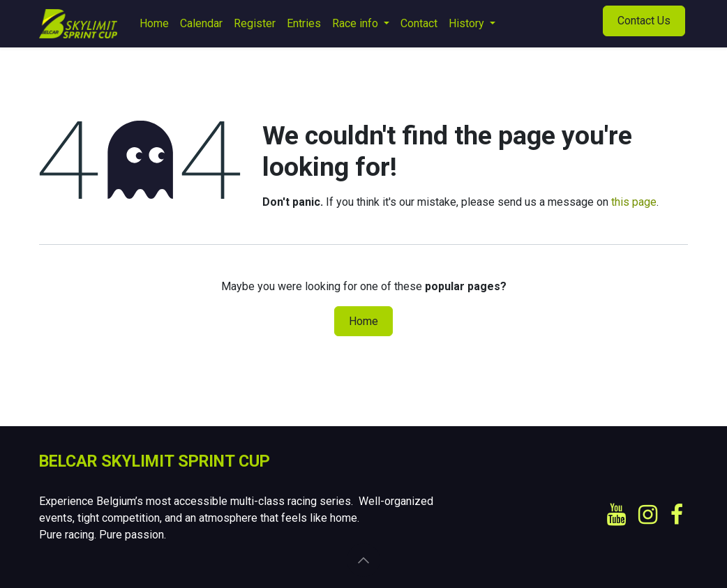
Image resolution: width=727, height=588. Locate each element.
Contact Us (644, 21)
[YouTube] (616, 515)
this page (634, 202)
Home (363, 321)
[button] (363, 560)
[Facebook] (677, 515)
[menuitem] (154, 24)
